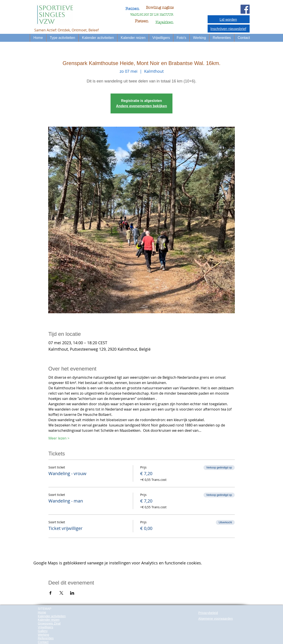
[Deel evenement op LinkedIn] (72, 593)
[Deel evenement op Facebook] (51, 593)
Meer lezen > (59, 438)
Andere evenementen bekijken (141, 106)
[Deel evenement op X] (61, 593)
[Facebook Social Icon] (245, 9)
